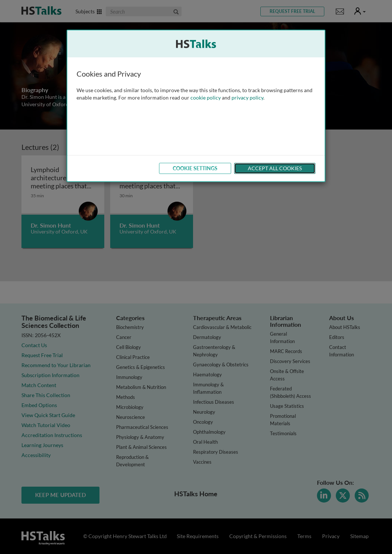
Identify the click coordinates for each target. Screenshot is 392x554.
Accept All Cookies (275, 168)
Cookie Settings (195, 168)
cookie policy (206, 98)
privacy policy (247, 98)
